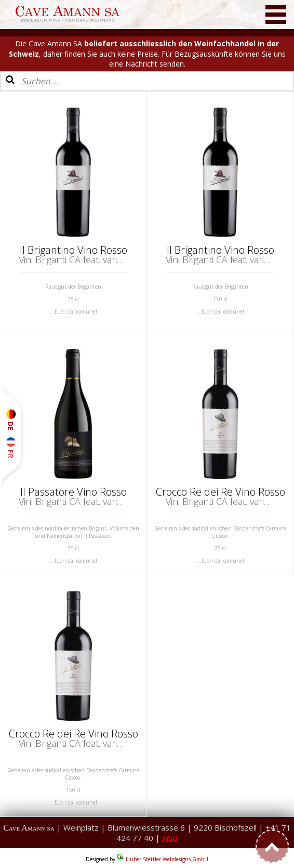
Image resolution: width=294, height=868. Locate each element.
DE (11, 420)
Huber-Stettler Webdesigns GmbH (167, 859)
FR (11, 448)
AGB (170, 838)
